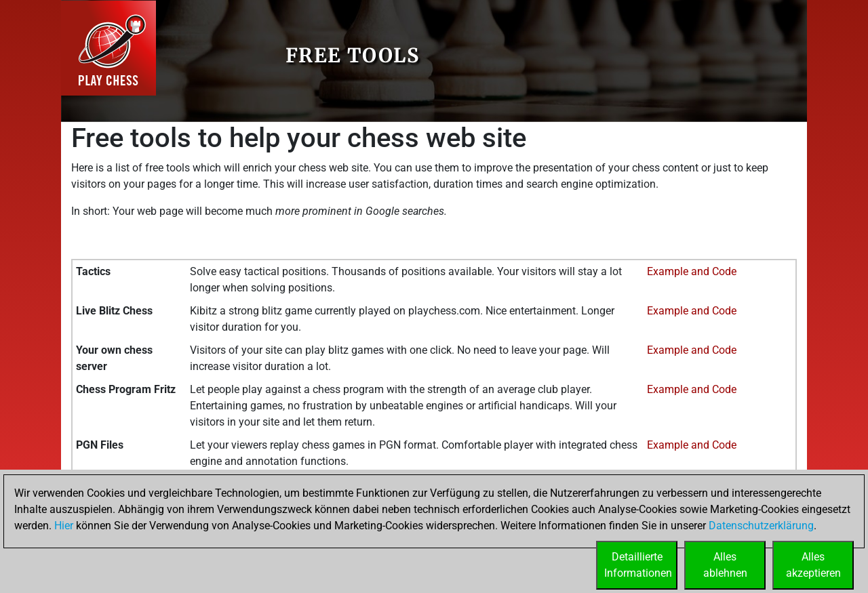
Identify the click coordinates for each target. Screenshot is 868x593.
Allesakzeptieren (813, 565)
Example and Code (692, 271)
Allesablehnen (725, 565)
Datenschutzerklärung (761, 526)
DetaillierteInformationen (638, 565)
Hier (64, 526)
